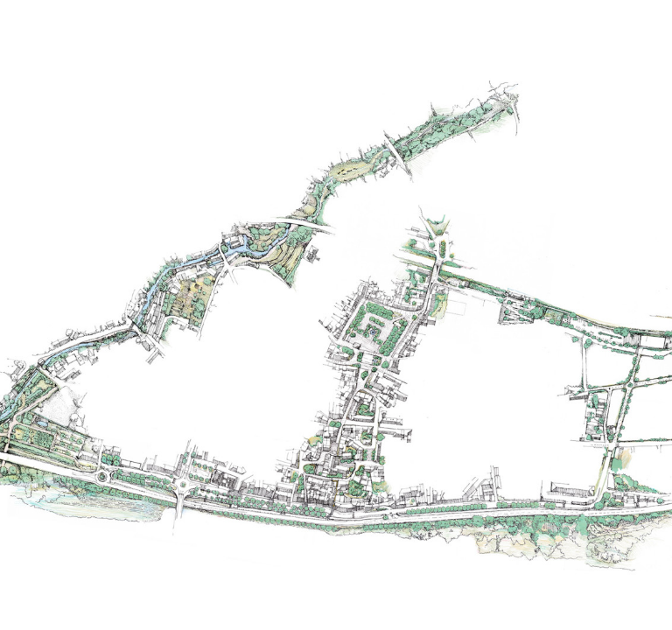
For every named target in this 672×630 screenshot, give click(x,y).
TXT (605, 14)
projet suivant (618, 615)
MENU (336, 14)
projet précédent (63, 615)
